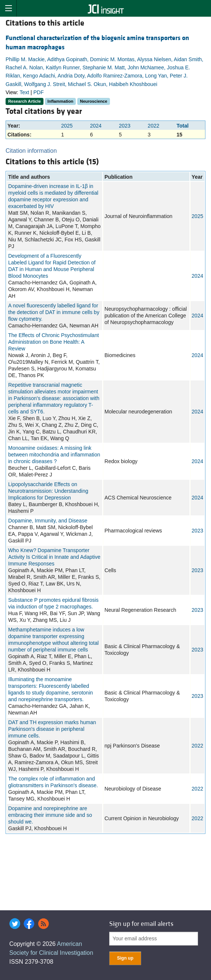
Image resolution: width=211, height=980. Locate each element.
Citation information (31, 151)
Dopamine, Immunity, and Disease (48, 521)
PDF (39, 92)
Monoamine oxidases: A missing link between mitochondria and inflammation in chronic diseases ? (54, 455)
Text (25, 92)
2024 (96, 126)
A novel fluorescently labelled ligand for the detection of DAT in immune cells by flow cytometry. (54, 312)
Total (182, 126)
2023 (125, 126)
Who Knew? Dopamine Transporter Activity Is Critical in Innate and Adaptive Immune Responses (54, 557)
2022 (154, 126)
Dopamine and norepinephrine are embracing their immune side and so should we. (50, 815)
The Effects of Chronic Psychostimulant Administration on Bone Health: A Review (53, 342)
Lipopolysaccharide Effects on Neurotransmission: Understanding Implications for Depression (48, 491)
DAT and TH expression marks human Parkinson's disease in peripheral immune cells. (52, 729)
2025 (67, 126)
